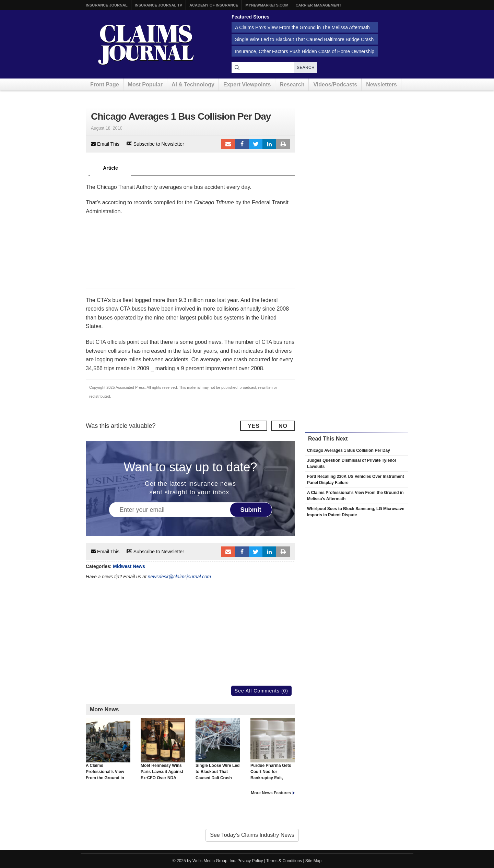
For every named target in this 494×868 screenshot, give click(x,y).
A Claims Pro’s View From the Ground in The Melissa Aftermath (302, 27)
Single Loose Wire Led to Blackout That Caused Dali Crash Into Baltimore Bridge (218, 752)
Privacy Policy (250, 861)
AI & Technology (193, 85)
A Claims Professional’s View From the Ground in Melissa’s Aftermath (108, 752)
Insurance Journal (107, 5)
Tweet (256, 144)
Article (110, 168)
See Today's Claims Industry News (252, 835)
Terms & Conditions (284, 861)
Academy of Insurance (214, 5)
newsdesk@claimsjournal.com (180, 577)
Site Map (313, 861)
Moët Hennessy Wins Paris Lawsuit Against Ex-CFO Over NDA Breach (163, 752)
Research (292, 85)
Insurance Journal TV (159, 5)
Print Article (283, 144)
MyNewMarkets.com (267, 5)
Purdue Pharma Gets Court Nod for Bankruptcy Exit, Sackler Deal (273, 752)
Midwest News (129, 566)
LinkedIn (269, 144)
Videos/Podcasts (335, 85)
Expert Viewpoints (247, 85)
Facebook (242, 144)
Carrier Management (319, 5)
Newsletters (381, 85)
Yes (254, 426)
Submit (251, 509)
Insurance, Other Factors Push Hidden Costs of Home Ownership (305, 51)
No (283, 426)
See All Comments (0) (261, 691)
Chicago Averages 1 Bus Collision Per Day (349, 450)
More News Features (271, 793)
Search (306, 68)
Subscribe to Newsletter (155, 144)
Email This (105, 144)
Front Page (105, 85)
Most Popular (145, 85)
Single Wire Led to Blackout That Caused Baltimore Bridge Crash (304, 39)
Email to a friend (228, 144)
